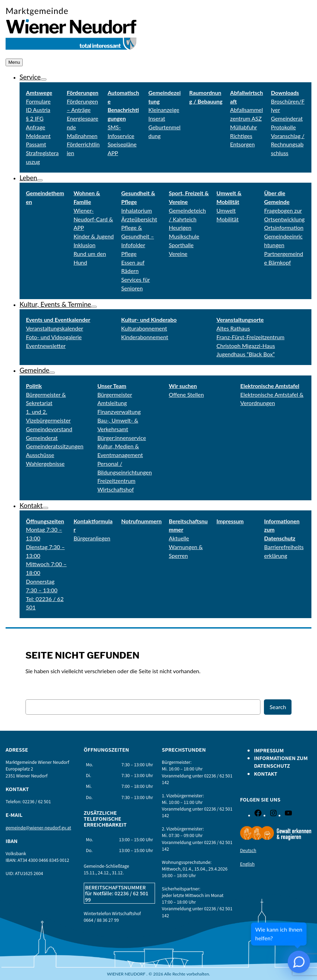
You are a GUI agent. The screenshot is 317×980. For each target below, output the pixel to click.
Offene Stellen (186, 394)
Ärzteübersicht (139, 219)
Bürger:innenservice (122, 438)
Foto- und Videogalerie (54, 337)
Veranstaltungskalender (54, 328)
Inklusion (85, 245)
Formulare (38, 101)
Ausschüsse (40, 455)
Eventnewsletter (46, 346)
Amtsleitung (112, 403)
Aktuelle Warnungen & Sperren (186, 547)
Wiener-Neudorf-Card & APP (93, 219)
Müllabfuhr (244, 127)
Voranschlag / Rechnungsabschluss (288, 145)
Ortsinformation (284, 227)
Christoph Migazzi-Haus (246, 346)
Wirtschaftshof (116, 489)
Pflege (129, 254)
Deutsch (248, 850)
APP (113, 153)
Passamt (36, 144)
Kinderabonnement (145, 337)
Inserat (157, 118)
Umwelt (226, 210)
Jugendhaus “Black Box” (246, 354)
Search (278, 707)
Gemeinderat (42, 438)
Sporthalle (181, 245)
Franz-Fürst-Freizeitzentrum (250, 337)
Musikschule (184, 236)
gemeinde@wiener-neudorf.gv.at (38, 828)
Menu (14, 62)
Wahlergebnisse (45, 464)
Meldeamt (38, 136)
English (247, 864)
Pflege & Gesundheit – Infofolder (138, 236)
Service (30, 77)
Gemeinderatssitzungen (55, 446)
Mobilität (227, 219)
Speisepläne (122, 144)
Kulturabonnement (144, 328)
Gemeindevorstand (49, 429)
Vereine (178, 254)
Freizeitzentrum (116, 481)
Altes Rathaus (233, 328)
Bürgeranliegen (92, 538)
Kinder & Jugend (94, 236)
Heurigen (180, 227)
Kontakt (31, 505)
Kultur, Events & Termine (55, 304)
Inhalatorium (137, 210)
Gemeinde (34, 370)
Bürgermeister (115, 394)
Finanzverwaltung (119, 412)
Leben (28, 178)
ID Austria (38, 110)
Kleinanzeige (164, 110)
